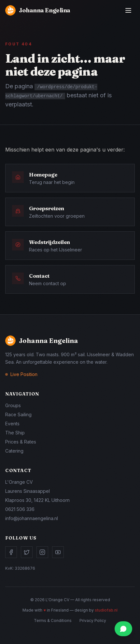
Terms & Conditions (53, 620)
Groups (13, 405)
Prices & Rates (21, 442)
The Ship (15, 433)
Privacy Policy (93, 620)
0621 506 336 (20, 509)
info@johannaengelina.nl (32, 518)
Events (12, 424)
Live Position (24, 374)
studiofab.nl (106, 610)
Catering (14, 451)
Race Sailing (18, 414)
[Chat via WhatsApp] (123, 629)
